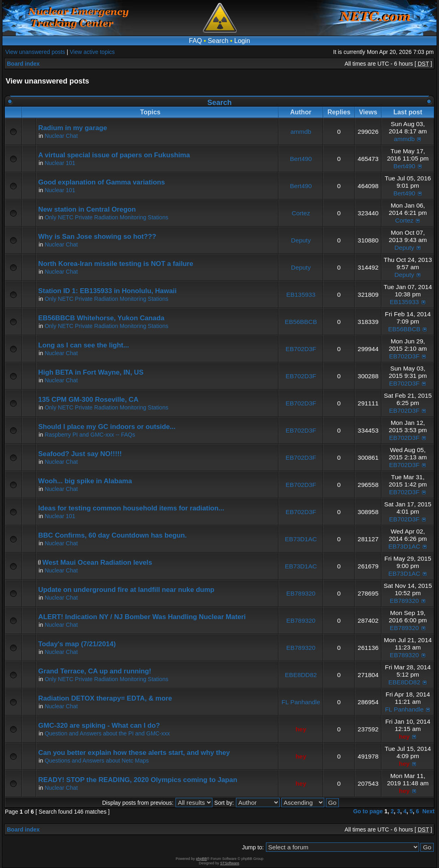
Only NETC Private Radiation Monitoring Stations (106, 217)
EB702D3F (301, 349)
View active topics (92, 52)
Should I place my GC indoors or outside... (107, 427)
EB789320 (301, 593)
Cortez (301, 213)
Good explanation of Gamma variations (101, 182)
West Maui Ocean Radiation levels (97, 563)
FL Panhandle (301, 702)
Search (218, 41)
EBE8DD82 (301, 675)
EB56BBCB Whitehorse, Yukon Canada (101, 318)
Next (428, 811)
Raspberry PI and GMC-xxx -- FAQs (90, 435)
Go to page (368, 811)
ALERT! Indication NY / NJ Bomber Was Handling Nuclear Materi (142, 617)
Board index (23, 64)
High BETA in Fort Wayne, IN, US (91, 372)
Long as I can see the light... (84, 345)
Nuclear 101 (60, 163)
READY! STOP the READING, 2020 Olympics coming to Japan (138, 780)
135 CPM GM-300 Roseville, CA (88, 400)
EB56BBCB (301, 322)
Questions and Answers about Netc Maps (97, 761)
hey (301, 729)
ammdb (301, 132)
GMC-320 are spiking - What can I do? (99, 725)
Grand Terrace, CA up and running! (95, 671)
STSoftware (230, 863)
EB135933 (301, 295)
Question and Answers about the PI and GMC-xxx (107, 733)
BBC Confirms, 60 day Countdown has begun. (112, 535)
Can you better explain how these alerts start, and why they (134, 753)
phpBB (201, 859)
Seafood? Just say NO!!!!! (80, 454)
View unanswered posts (35, 52)
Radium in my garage (73, 128)
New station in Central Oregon (87, 209)
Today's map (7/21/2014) (77, 644)
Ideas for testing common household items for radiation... (131, 508)
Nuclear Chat (61, 136)
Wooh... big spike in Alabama (85, 481)
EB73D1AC (301, 539)
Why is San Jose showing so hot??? (97, 237)
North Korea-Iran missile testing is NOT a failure (116, 264)
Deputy (301, 240)
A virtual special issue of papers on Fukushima (114, 155)
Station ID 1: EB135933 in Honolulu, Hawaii (107, 291)
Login (242, 41)
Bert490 (301, 159)
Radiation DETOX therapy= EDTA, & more (105, 698)
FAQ (195, 41)
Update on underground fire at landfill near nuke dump (126, 590)
